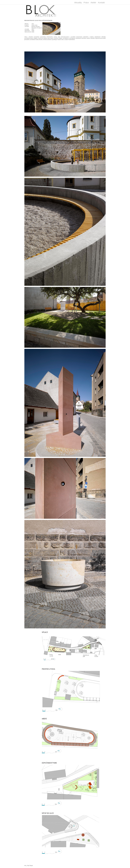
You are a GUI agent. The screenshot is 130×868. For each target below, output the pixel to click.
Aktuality (78, 3)
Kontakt (101, 3)
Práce (86, 3)
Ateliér (93, 3)
